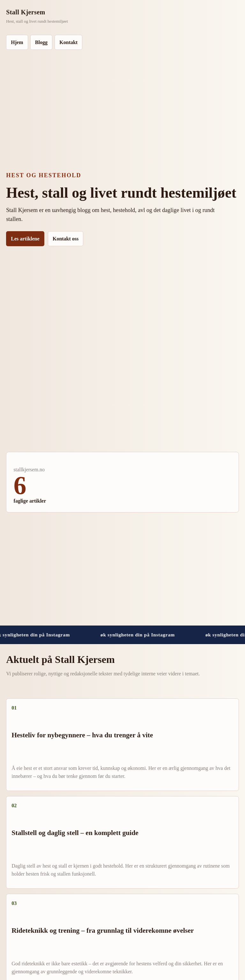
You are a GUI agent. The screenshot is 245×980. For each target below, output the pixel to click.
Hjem (17, 42)
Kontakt (68, 42)
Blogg (41, 42)
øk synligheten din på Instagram (141, 635)
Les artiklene (25, 239)
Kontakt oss (66, 239)
